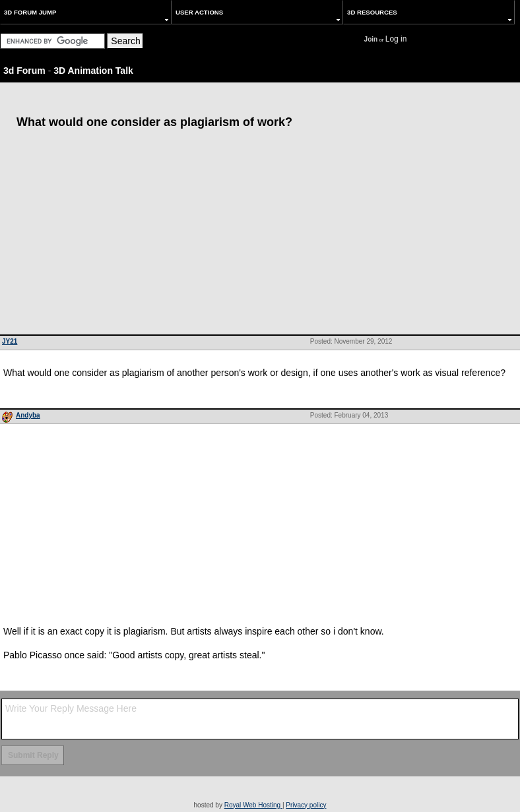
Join (371, 39)
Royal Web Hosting (253, 805)
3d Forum (24, 71)
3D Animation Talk (93, 71)
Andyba (28, 415)
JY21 (10, 341)
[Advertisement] (260, 235)
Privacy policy (306, 805)
